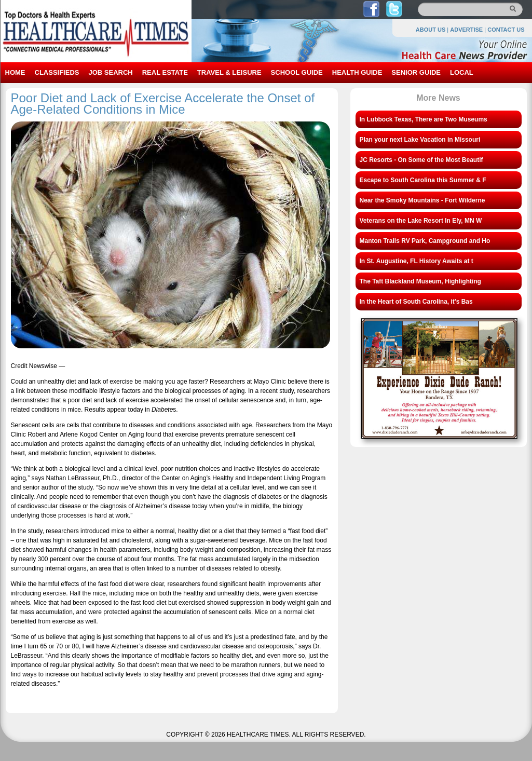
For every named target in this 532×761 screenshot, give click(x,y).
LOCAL (462, 72)
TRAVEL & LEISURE (229, 72)
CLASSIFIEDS (57, 72)
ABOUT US (431, 30)
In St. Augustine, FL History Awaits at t (417, 261)
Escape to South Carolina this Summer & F (423, 180)
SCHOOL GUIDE (297, 72)
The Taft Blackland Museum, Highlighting (420, 281)
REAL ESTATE (165, 72)
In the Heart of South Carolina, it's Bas (416, 302)
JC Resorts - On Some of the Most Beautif (421, 160)
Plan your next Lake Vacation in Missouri (420, 140)
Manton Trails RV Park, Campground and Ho (425, 241)
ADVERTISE (466, 30)
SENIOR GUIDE (416, 72)
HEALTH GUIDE (357, 72)
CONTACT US (506, 30)
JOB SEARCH (110, 72)
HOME (15, 72)
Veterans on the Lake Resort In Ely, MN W (421, 221)
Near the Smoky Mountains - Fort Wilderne (422, 200)
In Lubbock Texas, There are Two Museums (424, 119)
